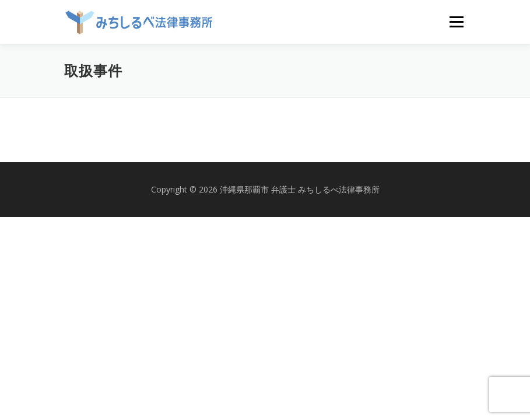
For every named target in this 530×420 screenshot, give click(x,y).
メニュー (456, 22)
